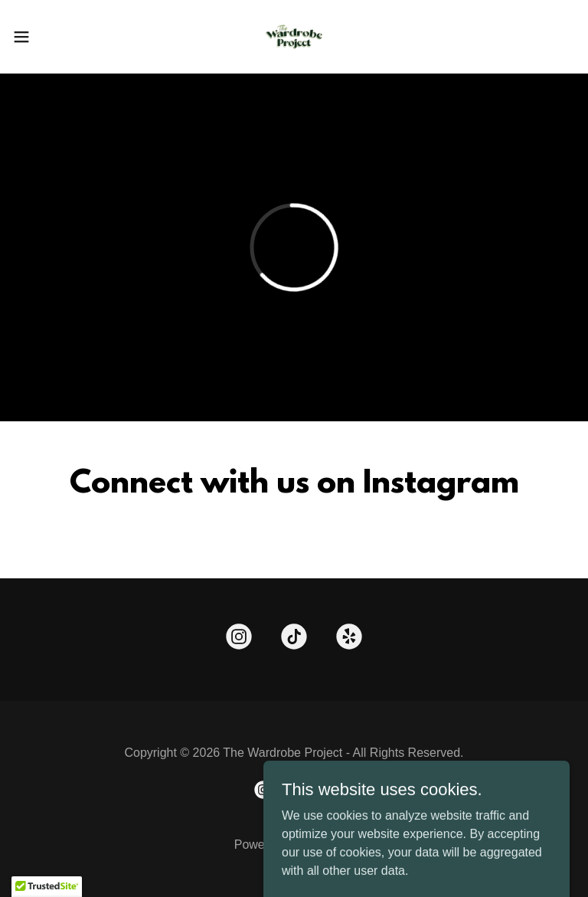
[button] (49, 37)
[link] (294, 37)
